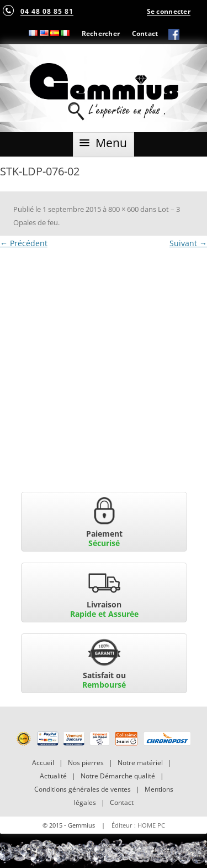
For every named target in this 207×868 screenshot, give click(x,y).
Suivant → (188, 243)
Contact (145, 33)
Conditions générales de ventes (83, 789)
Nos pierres (86, 763)
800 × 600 (123, 209)
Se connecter (169, 11)
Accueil (43, 763)
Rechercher (101, 33)
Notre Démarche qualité (118, 776)
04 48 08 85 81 (47, 11)
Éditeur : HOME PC (138, 825)
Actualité (53, 776)
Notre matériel (140, 763)
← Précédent (24, 243)
